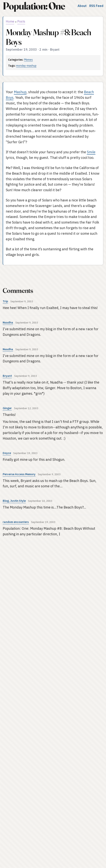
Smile (91, 152)
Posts (21, 21)
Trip (5, 301)
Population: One (34, 6)
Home (10, 21)
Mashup (20, 92)
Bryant (7, 376)
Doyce (7, 453)
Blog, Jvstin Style (14, 501)
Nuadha (8, 322)
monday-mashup (26, 66)
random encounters (16, 522)
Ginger (7, 408)
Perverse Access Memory (19, 474)
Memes (28, 60)
